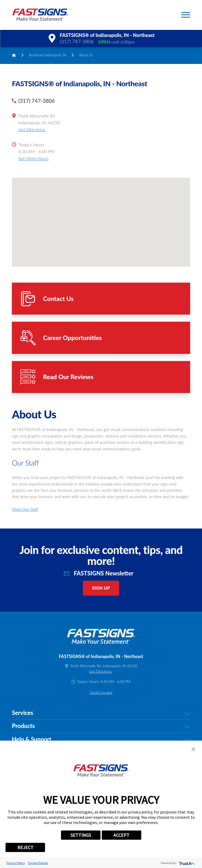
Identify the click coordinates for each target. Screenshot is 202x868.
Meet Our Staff (25, 509)
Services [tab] (101, 713)
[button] (186, 15)
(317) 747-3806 (77, 41)
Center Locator (101, 692)
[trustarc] (187, 863)
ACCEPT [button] (121, 835)
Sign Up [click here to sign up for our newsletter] (101, 588)
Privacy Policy (16, 863)
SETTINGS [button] (81, 835)
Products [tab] (101, 726)
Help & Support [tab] (101, 740)
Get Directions (32, 129)
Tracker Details (38, 863)
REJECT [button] (25, 847)
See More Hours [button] (34, 158)
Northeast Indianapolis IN (48, 55)
